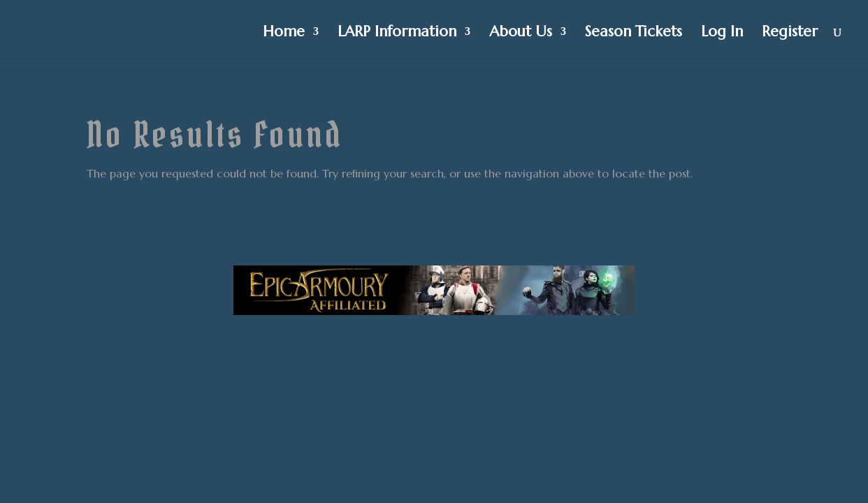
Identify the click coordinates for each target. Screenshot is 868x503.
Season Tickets (634, 34)
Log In (722, 34)
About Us (521, 34)
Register (790, 34)
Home (284, 34)
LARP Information (397, 34)
